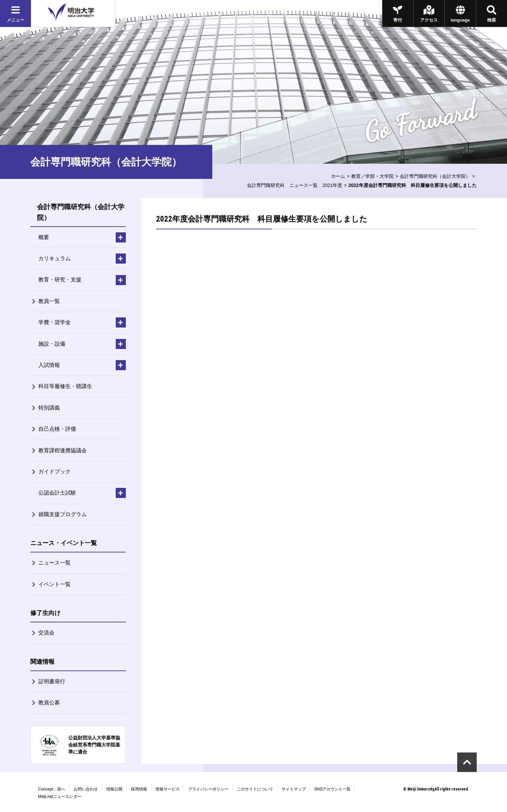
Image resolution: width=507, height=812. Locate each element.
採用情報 (139, 789)
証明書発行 (52, 681)
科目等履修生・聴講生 (65, 386)
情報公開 (114, 789)
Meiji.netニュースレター (60, 797)
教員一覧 (49, 301)
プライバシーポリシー (208, 789)
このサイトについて (255, 789)
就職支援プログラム (63, 514)
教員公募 (49, 703)
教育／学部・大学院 (372, 176)
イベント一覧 (55, 584)
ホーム (338, 176)
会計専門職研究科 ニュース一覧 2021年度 (295, 185)
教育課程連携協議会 (63, 450)
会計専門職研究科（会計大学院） (435, 176)
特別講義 (49, 408)
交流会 (46, 633)
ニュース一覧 (55, 563)
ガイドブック (55, 472)
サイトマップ (294, 789)
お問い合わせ (86, 789)
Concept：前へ (52, 789)
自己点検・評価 (57, 429)
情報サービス (168, 789)
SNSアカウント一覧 (333, 789)
